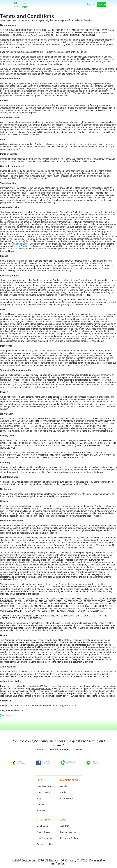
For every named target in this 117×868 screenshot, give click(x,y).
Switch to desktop (45, 844)
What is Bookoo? (45, 786)
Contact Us (42, 805)
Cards (63, 792)
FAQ (39, 798)
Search (16, 4)
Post (25, 4)
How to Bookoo (44, 792)
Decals (63, 786)
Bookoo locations (68, 832)
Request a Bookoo (69, 838)
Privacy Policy (43, 832)
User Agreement (44, 838)
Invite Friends (67, 798)
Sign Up (101, 4)
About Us (65, 826)
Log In (90, 4)
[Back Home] (6, 715)
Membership (42, 826)
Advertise (41, 811)
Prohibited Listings (20, 244)
